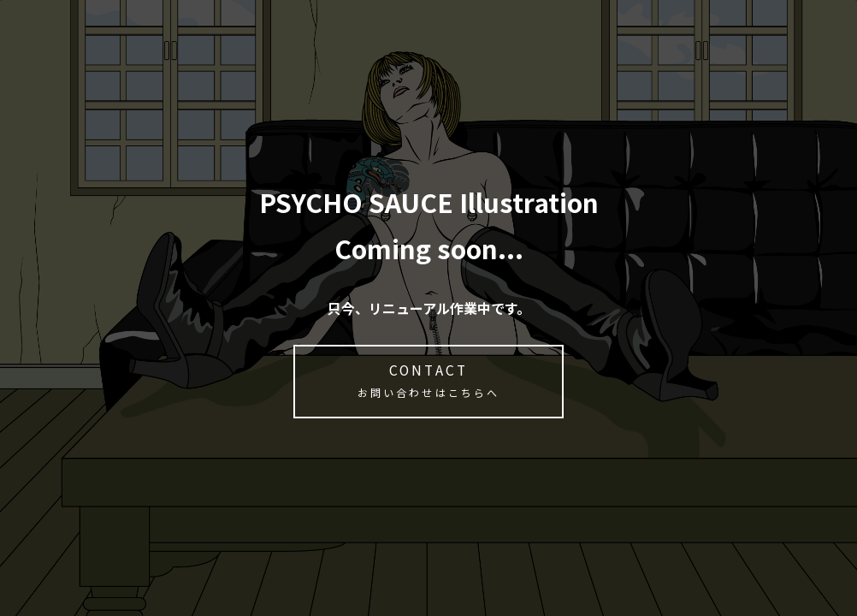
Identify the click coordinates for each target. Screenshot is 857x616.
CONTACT (428, 381)
